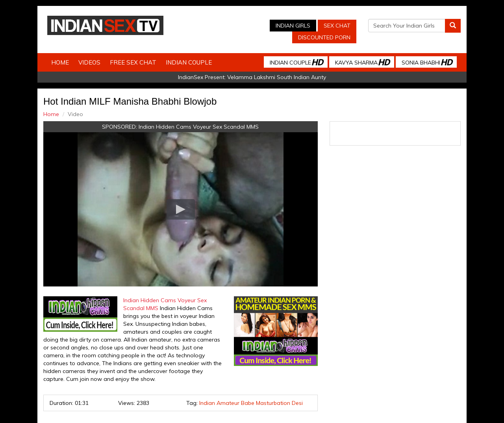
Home (60, 62)
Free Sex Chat (133, 62)
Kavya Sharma (362, 62)
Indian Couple (189, 62)
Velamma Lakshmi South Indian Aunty (277, 77)
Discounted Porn (324, 37)
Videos (89, 62)
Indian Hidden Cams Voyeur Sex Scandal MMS (199, 127)
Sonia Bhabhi (427, 62)
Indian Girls (293, 26)
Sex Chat (337, 26)
